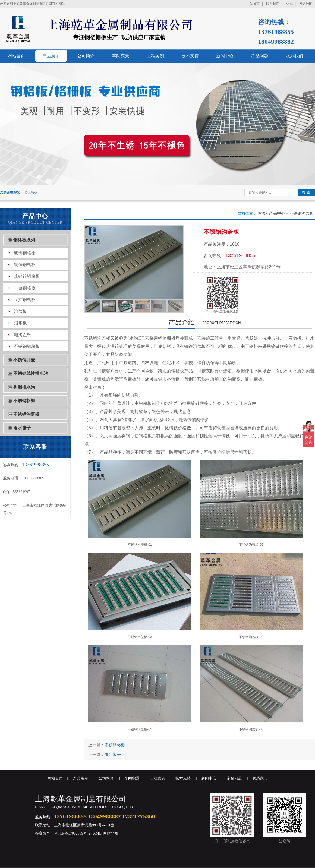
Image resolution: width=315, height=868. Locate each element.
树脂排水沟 (24, 387)
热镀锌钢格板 (27, 276)
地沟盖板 (23, 335)
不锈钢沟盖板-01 (140, 504)
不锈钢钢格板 (27, 346)
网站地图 (306, 4)
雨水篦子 (22, 428)
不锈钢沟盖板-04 (251, 596)
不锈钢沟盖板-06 (251, 688)
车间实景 (121, 56)
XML (289, 4)
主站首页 (253, 4)
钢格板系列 (24, 240)
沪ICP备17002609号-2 (72, 833)
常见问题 (260, 56)
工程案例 (155, 56)
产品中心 (277, 213)
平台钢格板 (25, 288)
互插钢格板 (25, 300)
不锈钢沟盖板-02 (251, 504)
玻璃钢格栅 (25, 253)
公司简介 (86, 56)
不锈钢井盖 (24, 360)
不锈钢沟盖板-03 (140, 596)
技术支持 (190, 56)
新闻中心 (225, 56)
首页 (262, 213)
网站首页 (16, 56)
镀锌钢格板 (25, 265)
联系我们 (273, 4)
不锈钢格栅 (24, 401)
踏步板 (20, 323)
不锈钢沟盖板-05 (140, 688)
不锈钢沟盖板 (26, 414)
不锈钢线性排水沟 (31, 373)
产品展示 (51, 56)
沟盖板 (20, 311)
